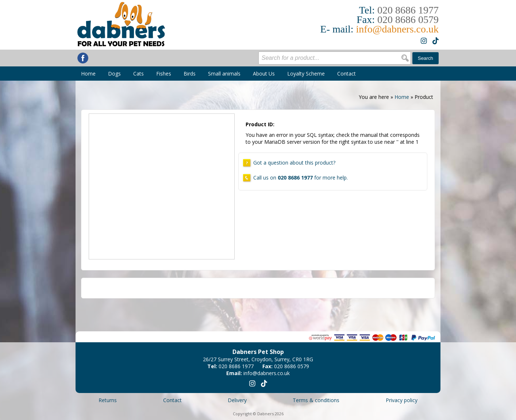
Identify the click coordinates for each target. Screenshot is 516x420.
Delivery (237, 400)
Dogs (114, 74)
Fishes (164, 74)
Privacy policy (402, 400)
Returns (108, 400)
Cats (138, 74)
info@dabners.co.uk (397, 29)
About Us (264, 74)
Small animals (224, 74)
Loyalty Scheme (306, 74)
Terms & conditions (316, 400)
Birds (190, 74)
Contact (346, 74)
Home (88, 74)
